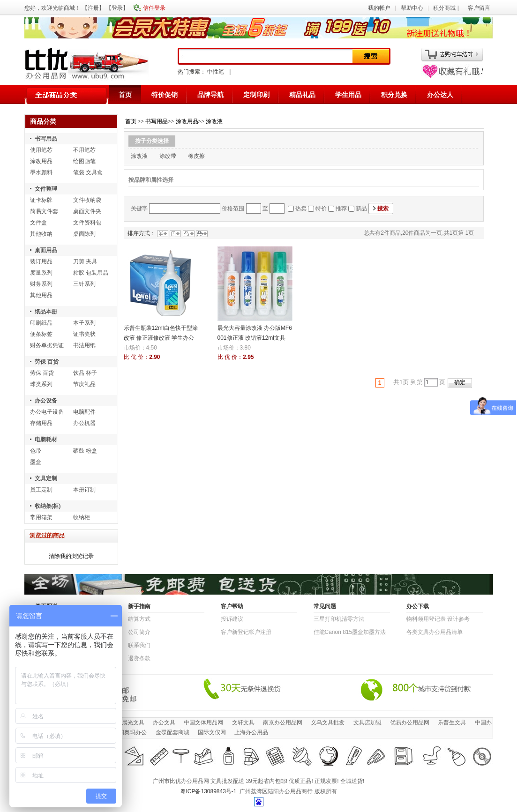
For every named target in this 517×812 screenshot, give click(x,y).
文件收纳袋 (87, 200)
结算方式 (139, 619)
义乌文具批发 (328, 723)
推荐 (341, 209)
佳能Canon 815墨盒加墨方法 (350, 632)
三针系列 (84, 284)
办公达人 (440, 95)
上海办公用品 (251, 732)
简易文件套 (44, 211)
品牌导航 (210, 95)
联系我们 (139, 645)
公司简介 (139, 632)
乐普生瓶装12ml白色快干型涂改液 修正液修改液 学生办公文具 (161, 338)
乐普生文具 (452, 723)
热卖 (301, 209)
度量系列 (41, 273)
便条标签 (41, 334)
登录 (117, 8)
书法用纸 (84, 345)
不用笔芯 (84, 150)
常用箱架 (41, 517)
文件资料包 (87, 223)
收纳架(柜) (48, 506)
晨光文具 (133, 723)
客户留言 (479, 8)
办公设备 (46, 401)
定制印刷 (256, 95)
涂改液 (214, 121)
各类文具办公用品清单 (435, 632)
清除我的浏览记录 (71, 556)
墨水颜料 (41, 172)
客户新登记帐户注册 (246, 632)
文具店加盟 (367, 723)
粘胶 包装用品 (91, 273)
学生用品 (348, 95)
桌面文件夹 (87, 211)
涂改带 (168, 156)
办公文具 (164, 723)
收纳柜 (82, 517)
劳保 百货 (47, 362)
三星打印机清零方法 (339, 619)
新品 (361, 209)
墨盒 (36, 462)
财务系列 (41, 284)
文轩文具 (243, 723)
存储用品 (41, 423)
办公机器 (84, 423)
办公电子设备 (47, 412)
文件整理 (46, 189)
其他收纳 (41, 234)
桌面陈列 (84, 234)
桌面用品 (46, 250)
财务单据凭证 (47, 345)
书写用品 (46, 139)
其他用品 (41, 295)
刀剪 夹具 (85, 261)
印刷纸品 (41, 323)
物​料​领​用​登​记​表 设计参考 (438, 619)
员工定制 (41, 490)
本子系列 (84, 323)
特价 (321, 209)
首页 (125, 95)
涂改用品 (41, 161)
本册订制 (84, 490)
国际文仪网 (212, 732)
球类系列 (41, 384)
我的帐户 (379, 8)
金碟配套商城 (172, 732)
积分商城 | (447, 8)
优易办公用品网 (410, 723)
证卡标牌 (41, 200)
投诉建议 (232, 619)
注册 (93, 8)
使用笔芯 (41, 150)
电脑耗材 (46, 440)
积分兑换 (394, 95)
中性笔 (216, 72)
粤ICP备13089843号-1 (208, 791)
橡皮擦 (196, 156)
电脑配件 (84, 412)
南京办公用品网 (283, 723)
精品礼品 (302, 95)
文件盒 (38, 223)
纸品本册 (46, 312)
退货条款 (139, 658)
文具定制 (46, 478)
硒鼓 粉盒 (85, 451)
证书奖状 (84, 334)
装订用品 (41, 261)
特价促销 (165, 95)
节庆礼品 (84, 384)
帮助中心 (412, 8)
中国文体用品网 (203, 723)
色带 (36, 451)
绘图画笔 (84, 161)
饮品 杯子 (85, 373)
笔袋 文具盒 (88, 172)
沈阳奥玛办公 (130, 732)
